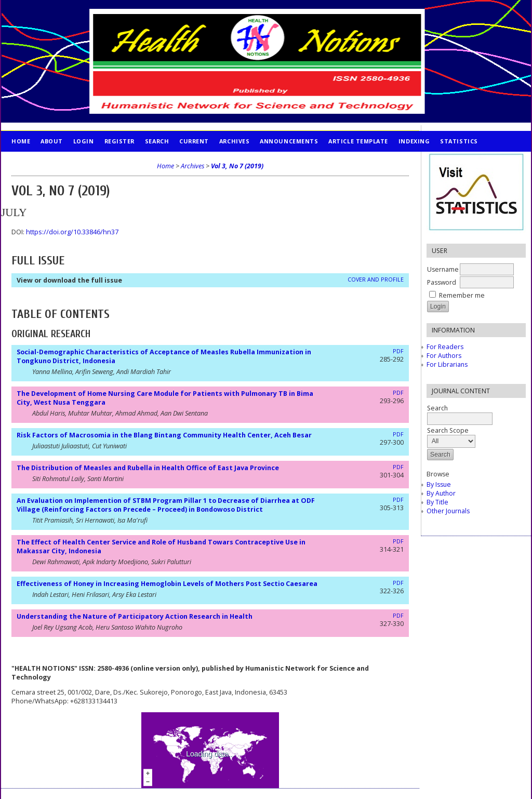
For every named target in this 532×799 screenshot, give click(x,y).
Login (84, 141)
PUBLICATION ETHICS (45, 162)
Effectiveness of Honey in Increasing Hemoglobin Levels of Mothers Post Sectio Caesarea (167, 584)
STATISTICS (459, 141)
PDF (398, 351)
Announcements (289, 141)
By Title (437, 502)
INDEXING (414, 141)
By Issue (439, 484)
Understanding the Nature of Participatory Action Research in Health (135, 616)
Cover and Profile (376, 279)
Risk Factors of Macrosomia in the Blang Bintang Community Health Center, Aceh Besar (164, 435)
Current (194, 141)
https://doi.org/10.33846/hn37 (72, 232)
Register (119, 141)
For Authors (444, 356)
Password (442, 282)
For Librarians (447, 364)
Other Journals (448, 511)
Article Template (358, 141)
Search (157, 141)
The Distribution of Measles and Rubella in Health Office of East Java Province (148, 468)
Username (443, 269)
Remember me (462, 295)
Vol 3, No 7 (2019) (237, 166)
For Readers (445, 347)
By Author (441, 493)
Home (21, 141)
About (52, 141)
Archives (234, 141)
